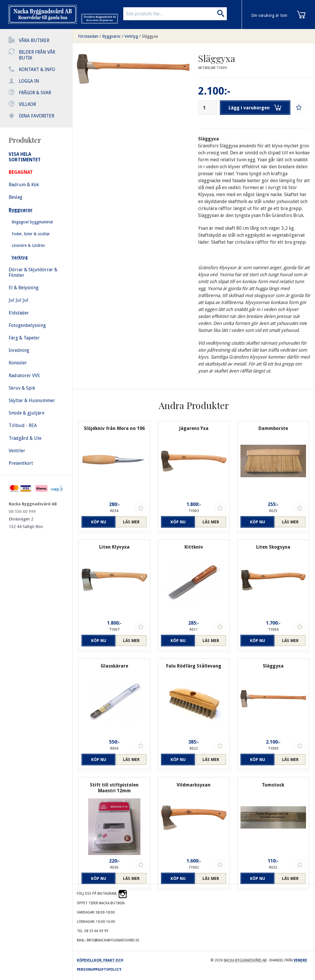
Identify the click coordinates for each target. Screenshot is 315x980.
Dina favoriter (37, 116)
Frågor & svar (35, 93)
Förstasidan (88, 36)
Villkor (27, 104)
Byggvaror (111, 36)
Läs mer (131, 522)
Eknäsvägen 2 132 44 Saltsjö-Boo (26, 523)
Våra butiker (34, 40)
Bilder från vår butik (37, 55)
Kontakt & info (37, 69)
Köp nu (97, 522)
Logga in (29, 81)
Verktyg (131, 36)
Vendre (300, 960)
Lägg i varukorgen (256, 108)
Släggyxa (150, 36)
